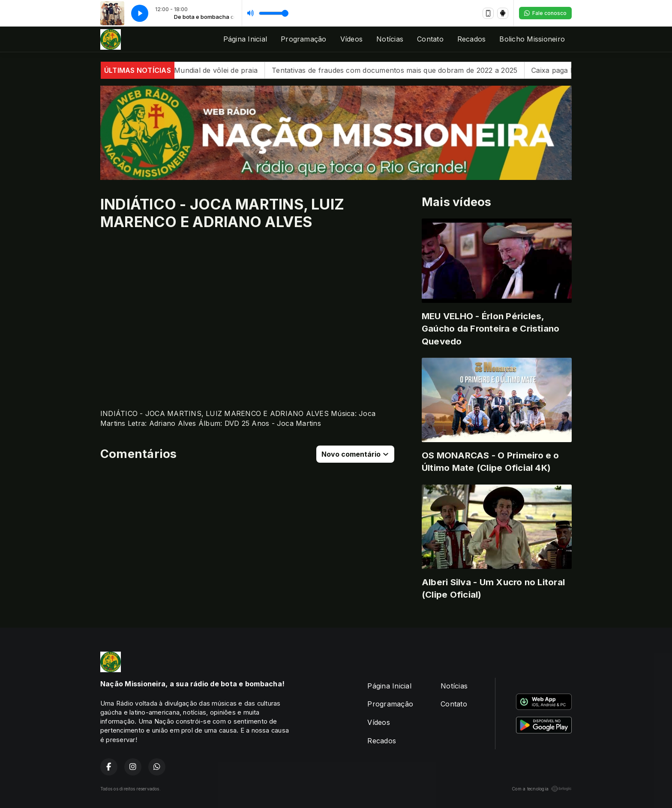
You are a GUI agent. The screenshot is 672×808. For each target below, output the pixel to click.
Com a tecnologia (542, 789)
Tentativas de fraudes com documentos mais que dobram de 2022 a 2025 (404, 70)
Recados (472, 39)
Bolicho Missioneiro (532, 39)
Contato (430, 39)
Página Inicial (245, 39)
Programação (304, 39)
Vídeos (351, 39)
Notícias (390, 39)
